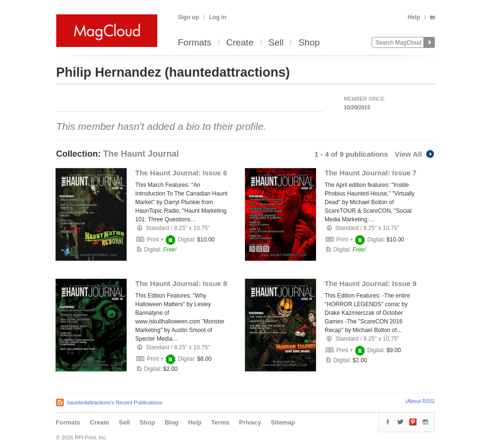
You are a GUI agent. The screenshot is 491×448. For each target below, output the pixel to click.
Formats (195, 43)
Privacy (250, 422)
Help (414, 17)
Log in (218, 17)
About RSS (420, 401)
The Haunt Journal (141, 154)
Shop (309, 43)
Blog (171, 422)
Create (240, 43)
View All (415, 154)
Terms (220, 422)
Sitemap (283, 422)
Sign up (188, 17)
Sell (276, 43)
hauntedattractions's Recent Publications (115, 402)
